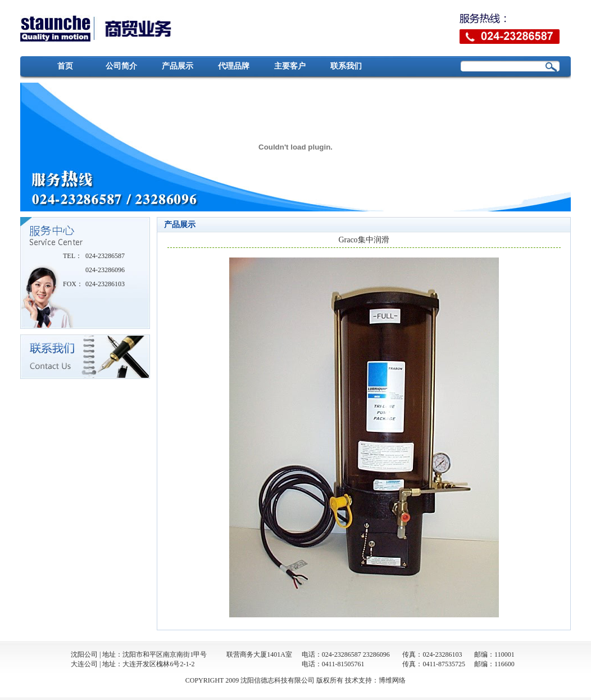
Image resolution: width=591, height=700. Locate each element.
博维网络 (392, 680)
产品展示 (178, 66)
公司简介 (121, 66)
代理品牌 (234, 66)
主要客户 (290, 66)
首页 (65, 66)
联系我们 (346, 66)
